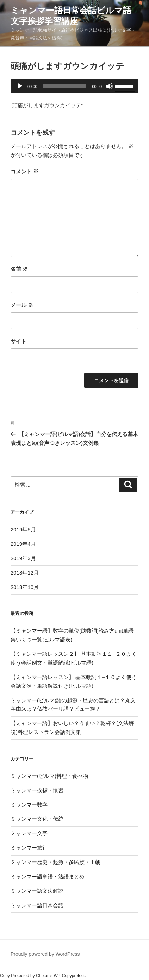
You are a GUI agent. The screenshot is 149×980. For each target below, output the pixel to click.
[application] (74, 86)
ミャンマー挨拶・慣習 (37, 790)
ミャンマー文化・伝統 (37, 819)
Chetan (43, 976)
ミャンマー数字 (29, 805)
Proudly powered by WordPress (45, 954)
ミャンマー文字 (29, 833)
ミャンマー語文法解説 (37, 891)
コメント (24, 171)
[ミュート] (110, 86)
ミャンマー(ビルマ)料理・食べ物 (49, 776)
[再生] (20, 86)
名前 (19, 269)
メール (22, 305)
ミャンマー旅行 (29, 848)
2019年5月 (23, 529)
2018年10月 (25, 587)
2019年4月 (23, 544)
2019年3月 (23, 558)
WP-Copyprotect (69, 976)
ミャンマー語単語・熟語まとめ (48, 876)
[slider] (65, 86)
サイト (18, 341)
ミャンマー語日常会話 (37, 905)
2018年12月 (25, 573)
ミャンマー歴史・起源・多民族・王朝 (55, 862)
